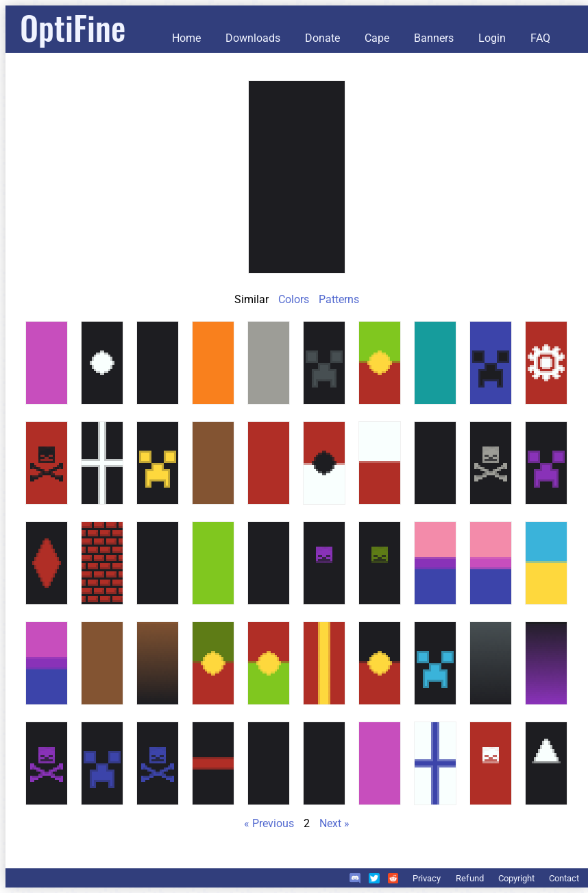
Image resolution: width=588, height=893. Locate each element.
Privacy (427, 878)
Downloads (253, 38)
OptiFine (73, 27)
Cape (377, 38)
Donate (322, 38)
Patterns (339, 299)
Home (186, 38)
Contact (564, 878)
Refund (470, 878)
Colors (294, 299)
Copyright (516, 878)
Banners (434, 38)
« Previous (269, 823)
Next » (334, 823)
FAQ (540, 38)
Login (492, 38)
